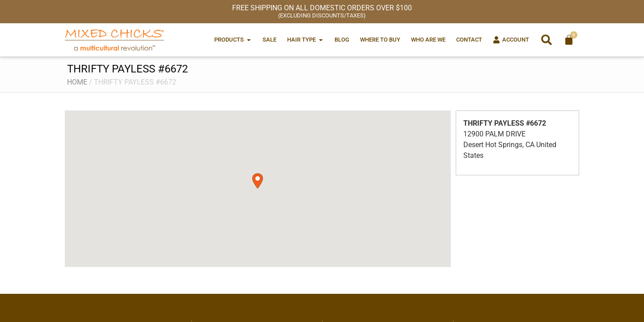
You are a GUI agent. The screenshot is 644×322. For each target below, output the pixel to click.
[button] (547, 40)
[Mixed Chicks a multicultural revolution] (114, 40)
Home (77, 82)
